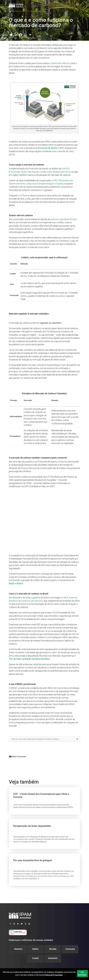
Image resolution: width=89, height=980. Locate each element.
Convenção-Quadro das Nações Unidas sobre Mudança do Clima (40, 172)
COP (48, 477)
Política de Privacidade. (54, 975)
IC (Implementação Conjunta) (50, 184)
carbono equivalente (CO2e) (64, 219)
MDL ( (56, 180)
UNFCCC (66, 169)
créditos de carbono (59, 63)
